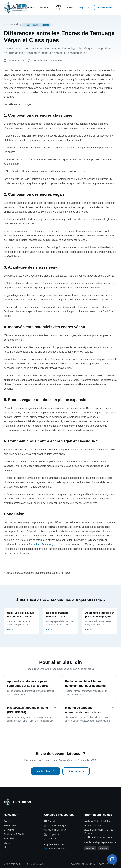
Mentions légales (89, 864)
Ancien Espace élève (106, 8)
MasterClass (46, 771)
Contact (90, 8)
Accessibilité (112, 864)
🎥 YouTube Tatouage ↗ (56, 825)
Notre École (58, 8)
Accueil (30, 8)
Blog (81, 8)
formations (35, 544)
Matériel (71, 8)
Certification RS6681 (14, 834)
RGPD (102, 864)
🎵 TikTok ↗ (50, 839)
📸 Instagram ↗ (52, 834)
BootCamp (76, 771)
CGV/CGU (75, 864)
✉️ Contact (49, 821)
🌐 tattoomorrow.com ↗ (56, 849)
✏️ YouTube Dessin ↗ (55, 830)
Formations (45, 8)
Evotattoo (47, 544)
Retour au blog (13, 24)
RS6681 (104, 848)
